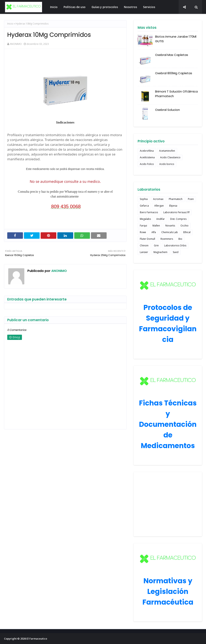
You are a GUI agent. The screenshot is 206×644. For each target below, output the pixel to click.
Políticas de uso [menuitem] (75, 7)
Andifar (161, 219)
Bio (180, 239)
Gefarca (144, 206)
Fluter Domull (147, 239)
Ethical (187, 232)
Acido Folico (147, 164)
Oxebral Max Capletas (172, 55)
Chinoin (144, 245)
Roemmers (167, 239)
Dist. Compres (178, 219)
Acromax (158, 199)
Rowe (143, 232)
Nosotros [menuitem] (130, 7)
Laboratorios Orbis (175, 245)
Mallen (156, 226)
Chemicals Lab (170, 232)
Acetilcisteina (147, 157)
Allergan (159, 206)
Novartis (170, 226)
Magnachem (160, 252)
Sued (176, 252)
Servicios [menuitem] (149, 7)
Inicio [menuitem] (54, 7)
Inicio (10, 24)
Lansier (144, 252)
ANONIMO (16, 44)
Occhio (184, 226)
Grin (156, 245)
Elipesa (173, 206)
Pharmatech (176, 199)
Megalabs (145, 219)
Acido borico (167, 164)
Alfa (154, 232)
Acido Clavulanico (170, 157)
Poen (191, 199)
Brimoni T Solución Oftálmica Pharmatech (176, 94)
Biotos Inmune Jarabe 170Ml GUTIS (176, 39)
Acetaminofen (167, 151)
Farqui (143, 226)
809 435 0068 (66, 206)
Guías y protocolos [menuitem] (105, 7)
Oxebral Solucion (167, 110)
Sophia (144, 199)
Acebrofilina (147, 151)
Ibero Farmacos (149, 212)
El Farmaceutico (37, 639)
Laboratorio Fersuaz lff (176, 212)
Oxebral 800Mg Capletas (174, 73)
